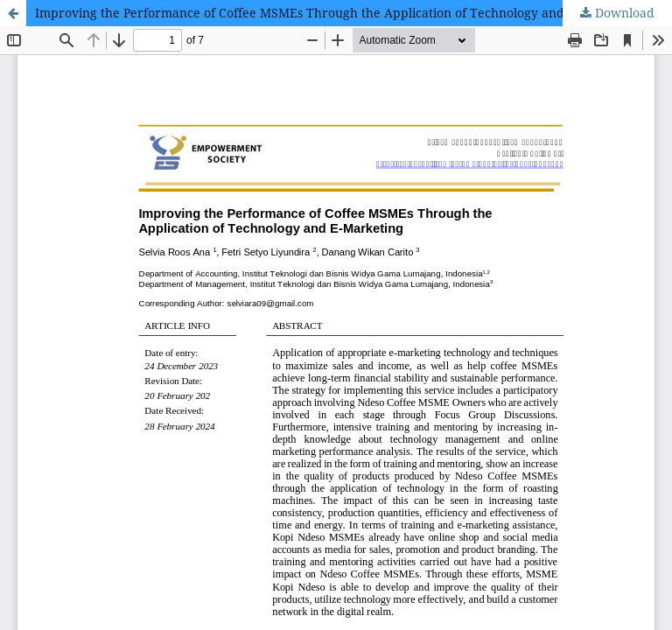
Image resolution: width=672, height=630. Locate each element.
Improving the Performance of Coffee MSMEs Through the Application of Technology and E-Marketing (338, 13)
